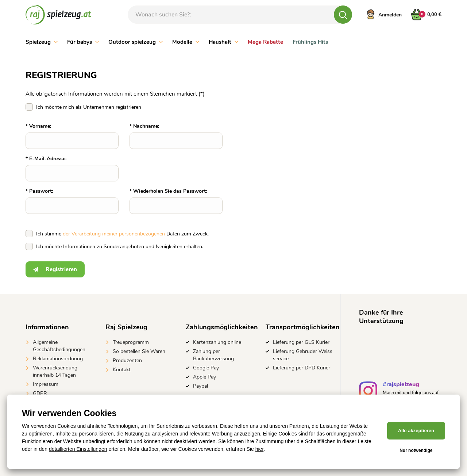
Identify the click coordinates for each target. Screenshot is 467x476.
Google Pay (206, 368)
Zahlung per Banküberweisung (213, 355)
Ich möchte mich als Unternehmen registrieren (89, 107)
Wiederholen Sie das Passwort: (170, 191)
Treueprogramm (131, 342)
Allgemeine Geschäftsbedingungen (59, 346)
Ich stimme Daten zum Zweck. (122, 234)
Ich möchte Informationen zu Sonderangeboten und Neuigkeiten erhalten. (120, 247)
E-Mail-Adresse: (48, 159)
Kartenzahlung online (217, 342)
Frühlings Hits (310, 42)
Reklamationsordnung (58, 359)
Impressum (46, 384)
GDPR (40, 393)
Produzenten (127, 360)
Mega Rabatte (265, 42)
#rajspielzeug (401, 385)
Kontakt (122, 370)
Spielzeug (42, 42)
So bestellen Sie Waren (139, 351)
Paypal (200, 386)
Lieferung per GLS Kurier (301, 342)
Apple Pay (204, 377)
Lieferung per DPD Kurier (302, 368)
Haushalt (223, 42)
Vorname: (40, 126)
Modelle (186, 42)
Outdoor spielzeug (136, 42)
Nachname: (146, 126)
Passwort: (41, 191)
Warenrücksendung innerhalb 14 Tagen (55, 371)
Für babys (83, 42)
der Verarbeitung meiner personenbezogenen (114, 234)
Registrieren (55, 269)
